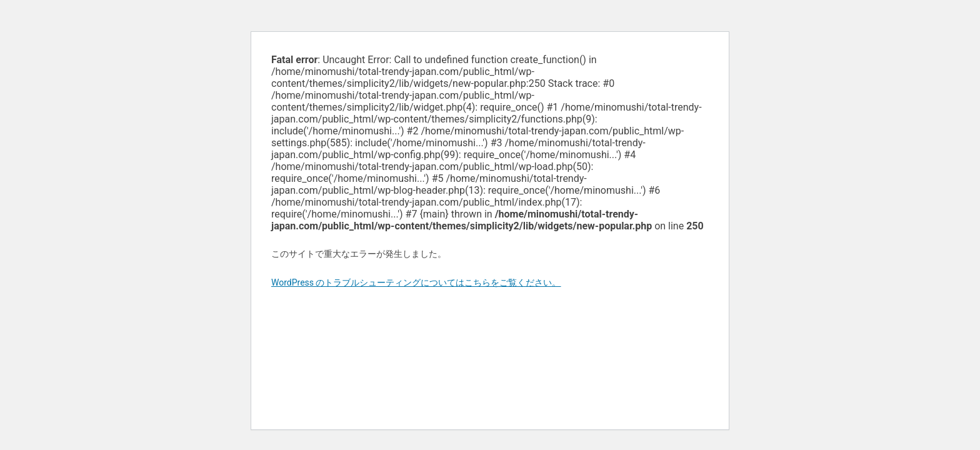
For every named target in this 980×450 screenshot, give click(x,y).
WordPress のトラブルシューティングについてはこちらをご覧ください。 (416, 282)
